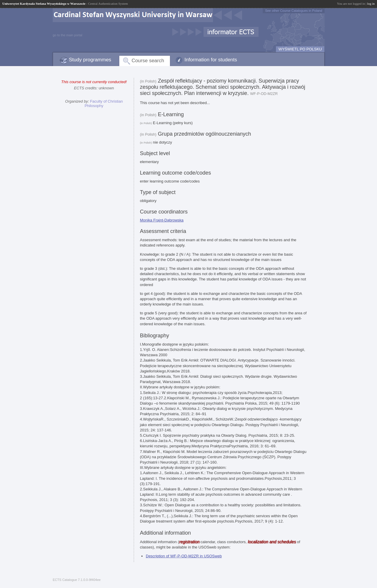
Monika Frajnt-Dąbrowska (162, 220)
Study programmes (90, 60)
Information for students (211, 60)
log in (371, 4)
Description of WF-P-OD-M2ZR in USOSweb (184, 556)
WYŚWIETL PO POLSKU (300, 49)
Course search (148, 61)
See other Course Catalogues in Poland (294, 11)
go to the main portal (67, 35)
